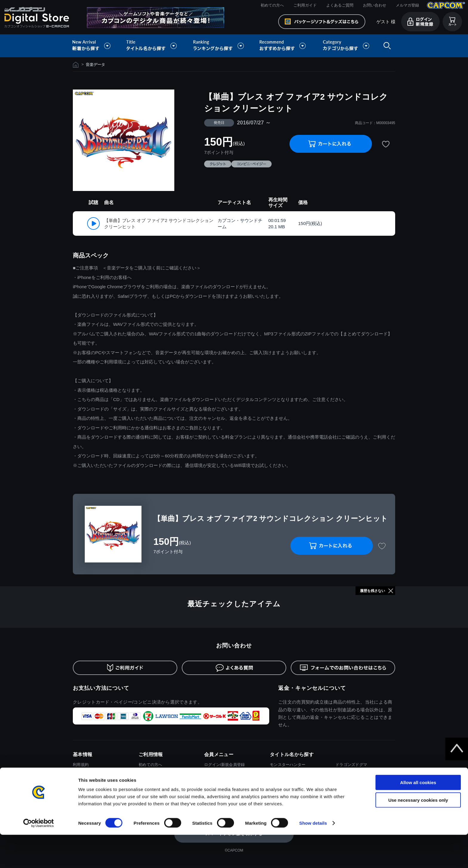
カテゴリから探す (346, 46)
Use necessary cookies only (418, 833)
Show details (313, 856)
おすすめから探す (284, 46)
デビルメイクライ (351, 774)
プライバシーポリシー (93, 782)
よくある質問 (150, 782)
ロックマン (280, 791)
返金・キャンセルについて (312, 688)
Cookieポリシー (87, 791)
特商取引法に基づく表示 (95, 774)
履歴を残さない (372, 591)
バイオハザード (284, 774)
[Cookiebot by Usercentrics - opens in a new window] (39, 856)
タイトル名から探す (152, 46)
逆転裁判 (343, 782)
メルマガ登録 (407, 5)
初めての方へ (272, 5)
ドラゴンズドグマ (351, 765)
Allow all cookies (418, 816)
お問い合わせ (375, 5)
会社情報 (81, 800)
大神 (340, 791)
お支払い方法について (101, 688)
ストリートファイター (290, 782)
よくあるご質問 (340, 5)
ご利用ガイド (305, 5)
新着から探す (96, 46)
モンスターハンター (288, 765)
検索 (386, 46)
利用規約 (81, 765)
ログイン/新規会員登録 (224, 765)
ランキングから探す (219, 46)
